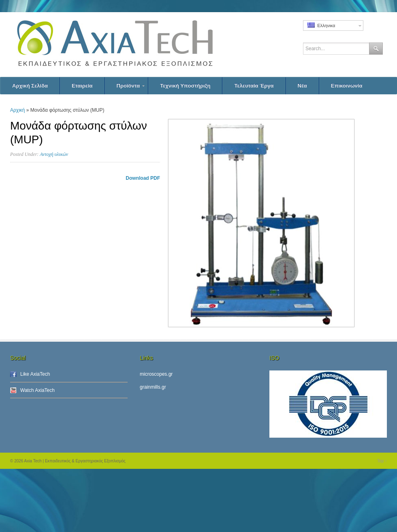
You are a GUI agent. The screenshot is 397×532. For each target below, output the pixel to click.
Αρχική (17, 110)
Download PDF (143, 178)
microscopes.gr (156, 374)
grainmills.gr (153, 387)
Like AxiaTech (35, 374)
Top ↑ (382, 461)
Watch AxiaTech (37, 390)
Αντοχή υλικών (54, 154)
